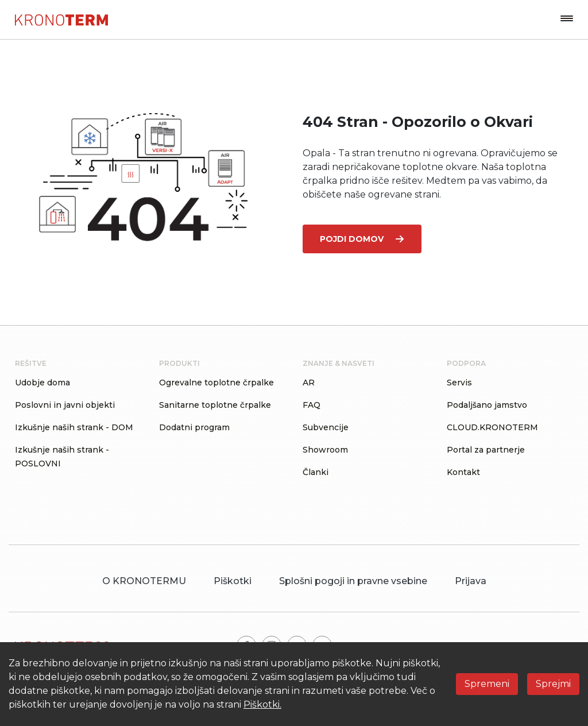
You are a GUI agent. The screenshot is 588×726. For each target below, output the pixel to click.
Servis (459, 383)
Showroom (325, 450)
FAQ (312, 405)
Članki (316, 472)
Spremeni (487, 684)
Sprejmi (553, 684)
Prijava (471, 581)
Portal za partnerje (486, 450)
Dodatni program (194, 427)
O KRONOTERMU (144, 581)
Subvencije (326, 427)
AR (309, 383)
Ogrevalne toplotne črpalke (216, 383)
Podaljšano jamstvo (487, 405)
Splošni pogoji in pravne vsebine (353, 581)
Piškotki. (262, 704)
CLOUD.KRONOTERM (492, 427)
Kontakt (463, 472)
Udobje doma (42, 383)
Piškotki (233, 581)
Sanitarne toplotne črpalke (215, 405)
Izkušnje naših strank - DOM (74, 427)
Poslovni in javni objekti (65, 405)
